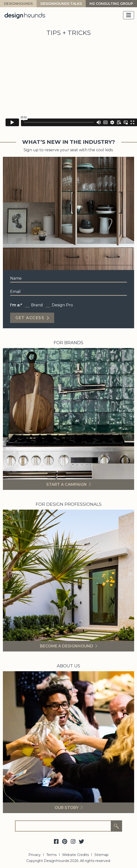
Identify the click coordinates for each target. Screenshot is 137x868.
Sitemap (101, 855)
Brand (37, 305)
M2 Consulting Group (111, 4)
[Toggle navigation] (129, 15)
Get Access (30, 318)
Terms (51, 855)
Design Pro (62, 305)
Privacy (35, 855)
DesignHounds (18, 4)
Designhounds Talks (61, 4)
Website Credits (75, 855)
